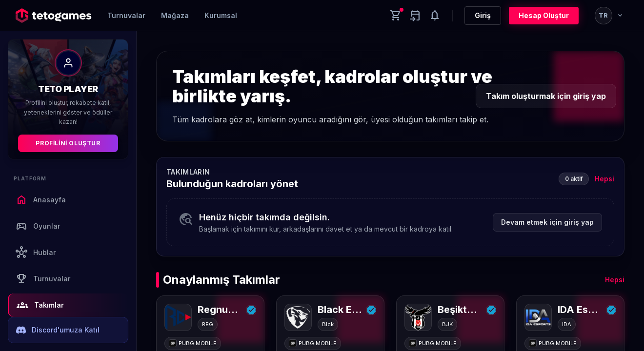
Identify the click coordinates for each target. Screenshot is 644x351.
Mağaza (175, 15)
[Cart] (396, 16)
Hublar (36, 253)
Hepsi (604, 179)
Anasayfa (41, 200)
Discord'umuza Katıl (58, 330)
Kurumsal (221, 15)
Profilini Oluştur (68, 143)
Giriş (483, 15)
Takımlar (40, 305)
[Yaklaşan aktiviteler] (415, 16)
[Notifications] (435, 16)
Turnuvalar (126, 15)
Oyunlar (38, 226)
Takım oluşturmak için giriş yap (546, 96)
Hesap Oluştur (544, 15)
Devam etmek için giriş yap (547, 222)
